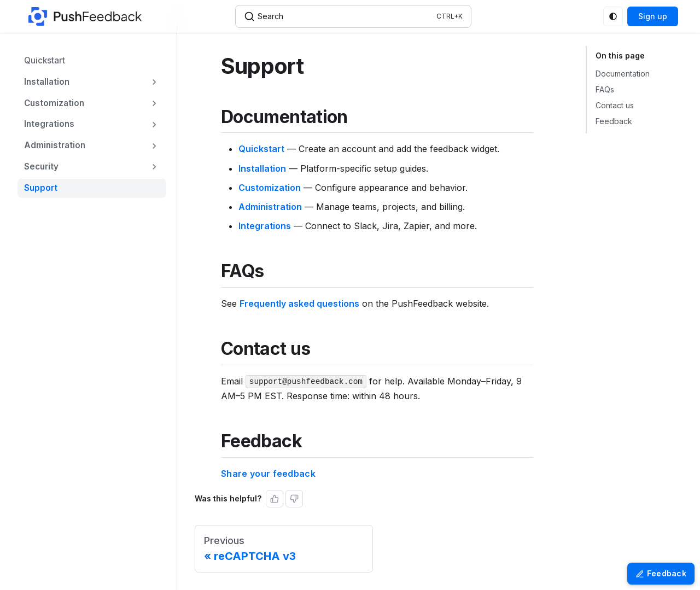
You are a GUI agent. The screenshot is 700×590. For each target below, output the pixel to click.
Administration (270, 207)
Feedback (614, 121)
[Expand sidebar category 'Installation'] (154, 82)
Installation (262, 168)
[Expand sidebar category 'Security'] (154, 167)
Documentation (623, 74)
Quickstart (261, 149)
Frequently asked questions (299, 303)
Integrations (265, 226)
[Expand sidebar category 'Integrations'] (154, 124)
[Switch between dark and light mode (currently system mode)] (613, 16)
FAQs (605, 89)
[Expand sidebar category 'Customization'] (154, 104)
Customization (270, 188)
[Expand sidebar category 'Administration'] (154, 146)
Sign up (653, 16)
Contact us (615, 105)
